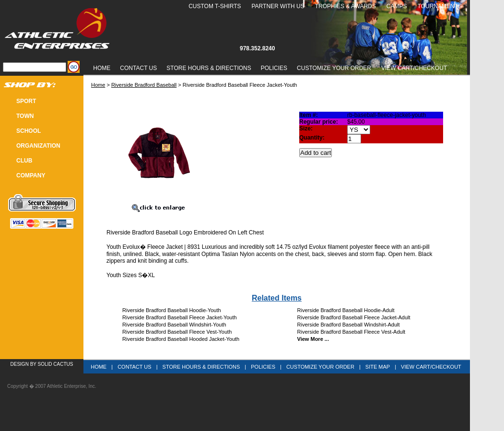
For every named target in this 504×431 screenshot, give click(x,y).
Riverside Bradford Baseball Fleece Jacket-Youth (180, 317)
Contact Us (138, 68)
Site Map (378, 367)
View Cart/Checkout (431, 367)
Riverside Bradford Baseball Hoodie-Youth (172, 310)
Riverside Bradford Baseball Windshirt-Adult (349, 325)
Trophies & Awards (346, 6)
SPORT (26, 101)
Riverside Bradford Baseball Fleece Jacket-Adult (354, 317)
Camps (397, 6)
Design (20, 364)
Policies (274, 68)
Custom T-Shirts (215, 6)
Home (102, 68)
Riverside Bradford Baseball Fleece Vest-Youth (177, 332)
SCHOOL (29, 131)
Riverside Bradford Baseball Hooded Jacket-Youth (181, 339)
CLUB (24, 161)
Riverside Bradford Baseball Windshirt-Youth (174, 325)
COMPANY (31, 175)
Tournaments (440, 6)
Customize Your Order (334, 68)
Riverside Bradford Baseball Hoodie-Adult (346, 310)
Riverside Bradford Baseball (144, 85)
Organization (38, 146)
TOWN (25, 116)
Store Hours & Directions (209, 68)
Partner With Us (278, 6)
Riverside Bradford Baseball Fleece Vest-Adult (352, 332)
